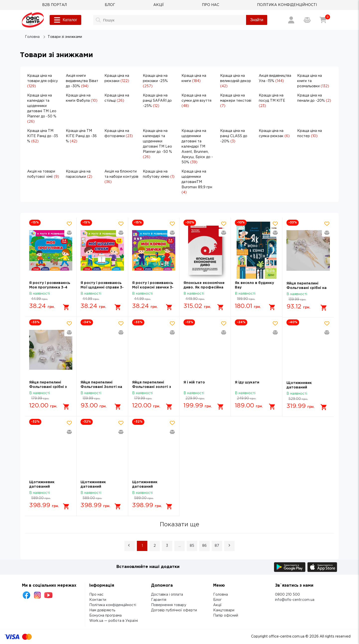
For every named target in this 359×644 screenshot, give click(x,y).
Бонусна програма (105, 615)
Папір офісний (226, 615)
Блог (217, 600)
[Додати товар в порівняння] (69, 233)
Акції (217, 605)
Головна (221, 594)
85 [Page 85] (192, 546)
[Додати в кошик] (66, 307)
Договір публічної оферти (174, 610)
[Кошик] (323, 20)
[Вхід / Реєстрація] (291, 20)
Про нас (96, 594)
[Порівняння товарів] (307, 20)
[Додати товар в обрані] (69, 224)
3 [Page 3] (167, 546)
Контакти (98, 600)
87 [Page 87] (217, 546)
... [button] (180, 546)
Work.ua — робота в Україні (114, 621)
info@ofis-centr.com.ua (295, 600)
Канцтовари (224, 610)
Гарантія (159, 600)
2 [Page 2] (155, 546)
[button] (130, 546)
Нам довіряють (102, 610)
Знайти (257, 20)
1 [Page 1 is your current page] (142, 546)
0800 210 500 (287, 594)
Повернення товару (169, 605)
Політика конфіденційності (113, 605)
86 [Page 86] (204, 546)
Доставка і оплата (167, 594)
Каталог (65, 20)
